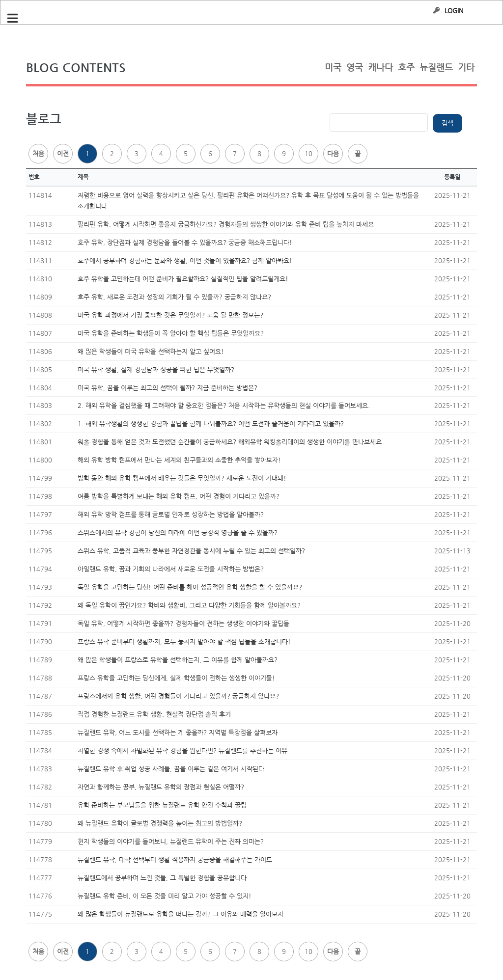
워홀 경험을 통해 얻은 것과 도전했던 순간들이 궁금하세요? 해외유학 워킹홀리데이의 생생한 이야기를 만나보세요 (230, 442)
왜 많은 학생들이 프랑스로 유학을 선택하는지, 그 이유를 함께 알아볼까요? (178, 660)
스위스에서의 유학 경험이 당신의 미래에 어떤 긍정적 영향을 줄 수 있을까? (178, 532)
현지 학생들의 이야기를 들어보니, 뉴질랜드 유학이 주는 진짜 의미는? (171, 841)
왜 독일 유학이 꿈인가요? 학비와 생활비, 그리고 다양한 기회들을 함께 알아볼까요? (189, 605)
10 (308, 153)
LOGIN (454, 11)
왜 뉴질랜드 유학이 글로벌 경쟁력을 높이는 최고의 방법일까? (160, 823)
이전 (63, 153)
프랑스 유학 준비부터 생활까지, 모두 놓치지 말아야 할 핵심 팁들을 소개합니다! (184, 641)
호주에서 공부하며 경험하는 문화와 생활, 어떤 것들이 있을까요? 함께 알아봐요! (185, 260)
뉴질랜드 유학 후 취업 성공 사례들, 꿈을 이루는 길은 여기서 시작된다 (171, 769)
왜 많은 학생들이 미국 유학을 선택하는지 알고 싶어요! (151, 351)
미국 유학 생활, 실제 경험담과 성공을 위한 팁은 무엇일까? (156, 369)
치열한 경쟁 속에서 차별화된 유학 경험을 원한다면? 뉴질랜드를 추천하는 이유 (182, 750)
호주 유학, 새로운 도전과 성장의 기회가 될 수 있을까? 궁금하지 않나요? (174, 297)
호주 (406, 67)
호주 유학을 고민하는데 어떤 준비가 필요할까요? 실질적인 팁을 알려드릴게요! (183, 279)
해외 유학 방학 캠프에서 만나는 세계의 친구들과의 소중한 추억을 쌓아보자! (179, 460)
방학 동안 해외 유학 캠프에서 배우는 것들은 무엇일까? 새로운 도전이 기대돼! (182, 478)
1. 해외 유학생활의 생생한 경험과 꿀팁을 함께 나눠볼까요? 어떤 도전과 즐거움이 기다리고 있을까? (211, 423)
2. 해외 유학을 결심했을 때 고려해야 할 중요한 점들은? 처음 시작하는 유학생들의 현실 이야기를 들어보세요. (224, 405)
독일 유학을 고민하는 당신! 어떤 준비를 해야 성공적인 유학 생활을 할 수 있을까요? (190, 587)
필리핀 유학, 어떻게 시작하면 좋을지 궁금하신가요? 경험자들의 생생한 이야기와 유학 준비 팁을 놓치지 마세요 (226, 224)
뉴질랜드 (436, 67)
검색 (447, 123)
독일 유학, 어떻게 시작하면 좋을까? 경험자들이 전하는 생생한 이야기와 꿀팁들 (183, 623)
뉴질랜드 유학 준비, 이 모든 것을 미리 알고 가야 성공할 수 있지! (165, 896)
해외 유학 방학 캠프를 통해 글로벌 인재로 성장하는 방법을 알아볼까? (171, 514)
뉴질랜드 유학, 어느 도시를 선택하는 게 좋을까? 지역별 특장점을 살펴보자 (178, 732)
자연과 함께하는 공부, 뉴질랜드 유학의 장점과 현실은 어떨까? (161, 787)
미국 (333, 67)
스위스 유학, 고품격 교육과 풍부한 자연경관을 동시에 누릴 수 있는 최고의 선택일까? (191, 551)
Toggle (18, 18)
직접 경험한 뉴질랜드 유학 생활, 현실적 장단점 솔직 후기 (154, 714)
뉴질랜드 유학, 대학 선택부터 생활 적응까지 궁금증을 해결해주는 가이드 (175, 859)
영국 (355, 67)
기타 (466, 67)
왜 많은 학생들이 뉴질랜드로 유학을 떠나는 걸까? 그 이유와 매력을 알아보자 (181, 914)
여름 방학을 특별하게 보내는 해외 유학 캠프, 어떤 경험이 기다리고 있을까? (179, 496)
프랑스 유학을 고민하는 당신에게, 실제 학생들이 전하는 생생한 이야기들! (176, 678)
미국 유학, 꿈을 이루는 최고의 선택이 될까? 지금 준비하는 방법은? (168, 388)
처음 (38, 153)
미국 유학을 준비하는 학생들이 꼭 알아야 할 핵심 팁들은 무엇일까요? (171, 333)
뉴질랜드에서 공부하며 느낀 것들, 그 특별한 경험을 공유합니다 (162, 878)
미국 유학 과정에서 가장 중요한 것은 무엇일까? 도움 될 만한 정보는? (170, 315)
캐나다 (380, 67)
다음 (333, 153)
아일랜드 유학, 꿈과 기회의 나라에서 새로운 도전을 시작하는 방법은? (171, 569)
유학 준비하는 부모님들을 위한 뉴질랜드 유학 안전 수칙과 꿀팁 (162, 805)
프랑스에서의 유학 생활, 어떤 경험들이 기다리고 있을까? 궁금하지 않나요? (178, 696)
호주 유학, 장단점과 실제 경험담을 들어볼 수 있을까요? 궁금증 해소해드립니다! (185, 242)
